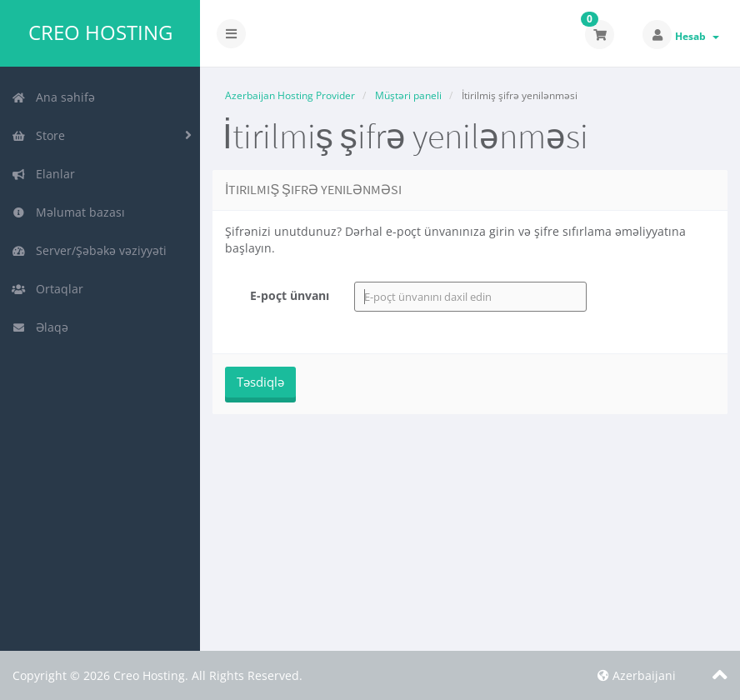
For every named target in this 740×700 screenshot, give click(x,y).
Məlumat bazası (68, 212)
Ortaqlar (47, 289)
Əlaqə (40, 327)
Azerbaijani (637, 675)
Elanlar (43, 174)
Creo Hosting (100, 32)
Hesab (697, 36)
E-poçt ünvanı (290, 295)
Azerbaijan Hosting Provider (290, 95)
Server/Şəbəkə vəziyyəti (89, 250)
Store (38, 135)
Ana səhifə (53, 97)
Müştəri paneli (408, 95)
